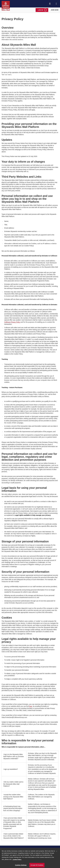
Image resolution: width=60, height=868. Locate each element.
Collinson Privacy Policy (12, 322)
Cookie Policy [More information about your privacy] (17, 860)
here (31, 706)
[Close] (57, 852)
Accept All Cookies (37, 866)
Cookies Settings (21, 866)
